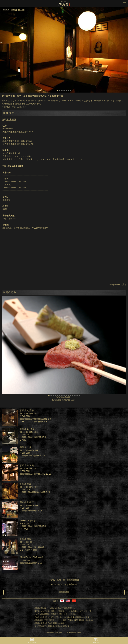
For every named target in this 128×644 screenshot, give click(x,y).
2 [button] (60, 90)
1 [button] (58, 90)
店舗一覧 (61, 580)
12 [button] (73, 395)
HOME (52, 580)
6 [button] (68, 90)
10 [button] (68, 395)
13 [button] (75, 395)
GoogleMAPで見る (118, 284)
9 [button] (66, 395)
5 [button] (66, 90)
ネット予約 (32, 642)
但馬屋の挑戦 (73, 580)
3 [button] (62, 90)
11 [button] (71, 395)
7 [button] (71, 90)
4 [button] (64, 90)
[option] (64, 50)
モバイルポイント (59, 584)
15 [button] (79, 395)
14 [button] (77, 395)
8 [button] (64, 395)
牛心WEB (73, 584)
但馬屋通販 (64, 592)
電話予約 (96, 642)
